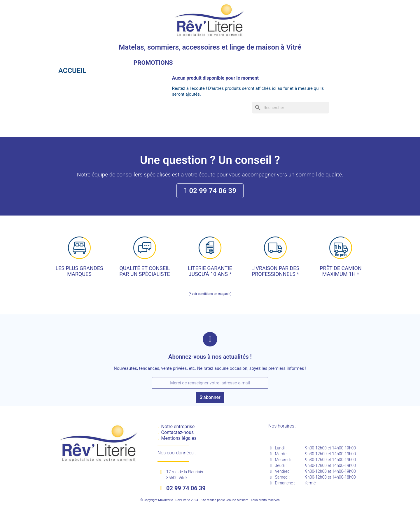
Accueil (72, 71)
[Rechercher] (290, 108)
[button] (210, 191)
